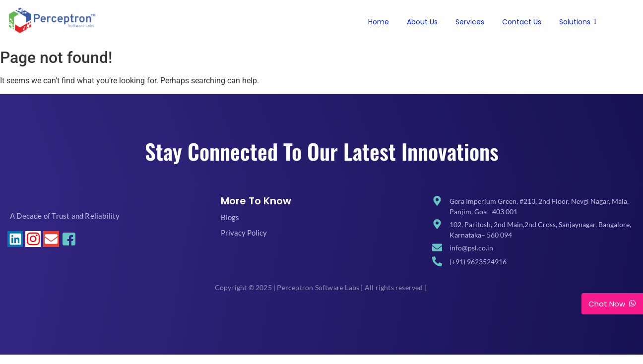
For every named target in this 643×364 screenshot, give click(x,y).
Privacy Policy (244, 233)
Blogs (230, 217)
